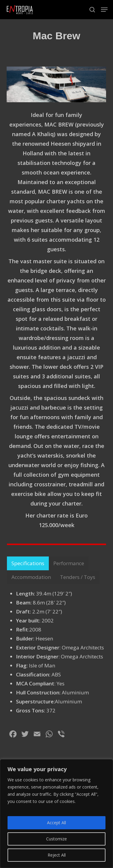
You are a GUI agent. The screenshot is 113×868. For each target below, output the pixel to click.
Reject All (57, 855)
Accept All (56, 823)
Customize (56, 839)
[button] (104, 10)
